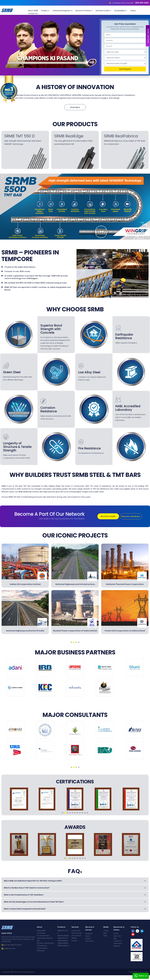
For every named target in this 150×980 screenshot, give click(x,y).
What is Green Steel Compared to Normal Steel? (25, 909)
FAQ (38, 941)
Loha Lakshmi (76, 936)
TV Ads (106, 931)
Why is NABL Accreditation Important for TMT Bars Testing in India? (33, 881)
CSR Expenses (42, 946)
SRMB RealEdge (63, 936)
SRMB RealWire (63, 943)
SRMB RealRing (63, 946)
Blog (115, 938)
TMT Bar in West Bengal (45, 943)
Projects (88, 938)
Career (133, 11)
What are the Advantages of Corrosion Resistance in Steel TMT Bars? (34, 902)
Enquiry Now (148, 36)
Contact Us (33, 13)
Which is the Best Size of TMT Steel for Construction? (27, 888)
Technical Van (77, 933)
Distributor (89, 933)
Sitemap (117, 946)
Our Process (41, 933)
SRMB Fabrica (62, 938)
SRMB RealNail (63, 941)
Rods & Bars (76, 931)
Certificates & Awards (45, 938)
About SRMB (33, 11)
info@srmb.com (10, 948)
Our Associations (43, 936)
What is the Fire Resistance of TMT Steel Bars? (24, 895)
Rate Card (117, 936)
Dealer (88, 936)
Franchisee (89, 941)
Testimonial (118, 943)
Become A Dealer (108, 516)
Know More (75, 107)
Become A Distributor (131, 516)
